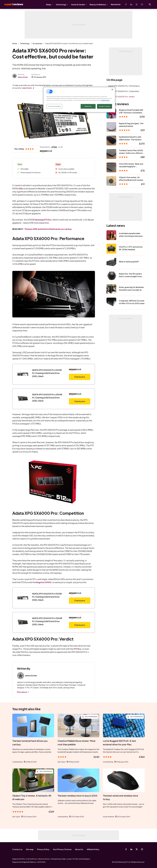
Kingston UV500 (44, 582)
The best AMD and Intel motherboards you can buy (48, 229)
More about (22, 692)
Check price (80, 377)
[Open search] (150, 4)
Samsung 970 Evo (43, 220)
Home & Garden (78, 5)
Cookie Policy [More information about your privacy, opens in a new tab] (105, 100)
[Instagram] (142, 4)
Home (15, 43)
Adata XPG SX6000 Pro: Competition (124, 91)
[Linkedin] (131, 4)
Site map (30, 849)
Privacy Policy (43, 849)
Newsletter (116, 4)
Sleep (48, 5)
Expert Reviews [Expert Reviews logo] (12, 4)
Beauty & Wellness (98, 5)
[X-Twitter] (137, 4)
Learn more (27, 88)
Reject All (88, 106)
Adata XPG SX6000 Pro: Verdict (121, 97)
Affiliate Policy (93, 849)
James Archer (23, 77)
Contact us (17, 849)
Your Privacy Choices (62, 849)
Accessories (37, 43)
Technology (61, 5)
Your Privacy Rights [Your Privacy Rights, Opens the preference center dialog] (54, 106)
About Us (79, 849)
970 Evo (77, 649)
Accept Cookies (105, 106)
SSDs (21, 188)
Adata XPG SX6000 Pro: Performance (124, 86)
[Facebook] (126, 4)
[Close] (112, 90)
